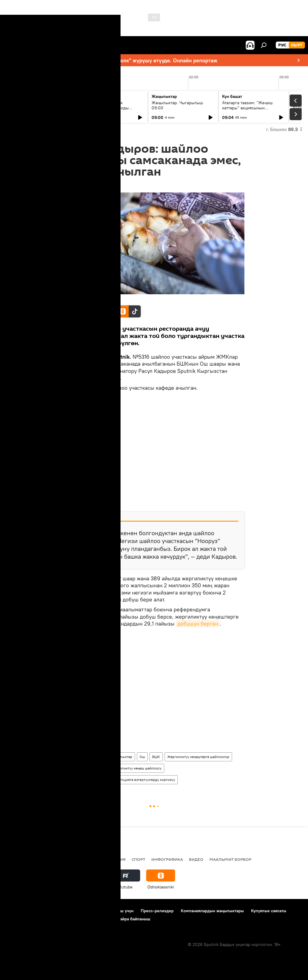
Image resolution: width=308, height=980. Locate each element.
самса (99, 768)
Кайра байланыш (134, 919)
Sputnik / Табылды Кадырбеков (94, 299)
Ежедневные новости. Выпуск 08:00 (40, 105)
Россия (89, 859)
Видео (196, 859)
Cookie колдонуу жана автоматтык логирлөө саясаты (58, 919)
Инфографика (167, 859)
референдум (77, 768)
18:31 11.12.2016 (78, 185)
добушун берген (198, 624)
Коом (99, 757)
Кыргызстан (77, 757)
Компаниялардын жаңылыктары (212, 911)
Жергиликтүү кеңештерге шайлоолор (198, 757)
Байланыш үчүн (118, 911)
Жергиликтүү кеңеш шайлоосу (136, 768)
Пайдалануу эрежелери (73, 911)
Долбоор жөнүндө (24, 911)
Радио (68, 859)
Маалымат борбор (230, 859)
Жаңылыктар (121, 757)
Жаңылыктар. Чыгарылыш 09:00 (177, 105)
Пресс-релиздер (157, 911)
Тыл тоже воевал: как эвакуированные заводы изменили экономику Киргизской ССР (105, 110)
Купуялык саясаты (269, 911)
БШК (156, 757)
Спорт (138, 859)
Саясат (47, 859)
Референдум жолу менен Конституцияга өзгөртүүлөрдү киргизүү (121, 780)
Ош (142, 757)
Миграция (114, 859)
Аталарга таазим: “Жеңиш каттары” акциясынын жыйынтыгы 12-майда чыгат (249, 108)
